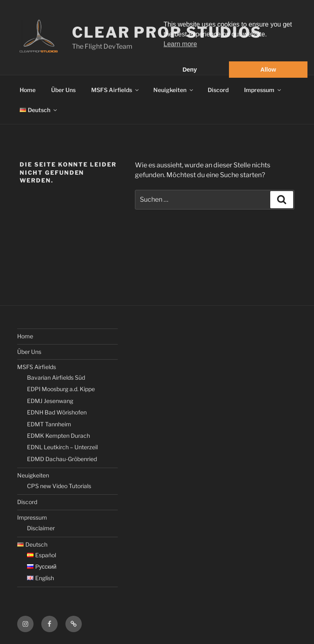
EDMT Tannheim (49, 424)
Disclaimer (41, 528)
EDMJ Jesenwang (50, 401)
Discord (218, 90)
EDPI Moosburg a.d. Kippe (61, 389)
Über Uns (63, 90)
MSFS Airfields (116, 90)
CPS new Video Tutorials (59, 486)
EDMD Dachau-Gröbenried (62, 459)
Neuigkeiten (174, 90)
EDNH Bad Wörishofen (57, 412)
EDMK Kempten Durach (58, 436)
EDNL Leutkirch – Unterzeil (62, 447)
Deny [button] (190, 70)
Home (28, 90)
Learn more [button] (180, 44)
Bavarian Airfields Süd (56, 377)
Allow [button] (268, 70)
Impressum (263, 90)
